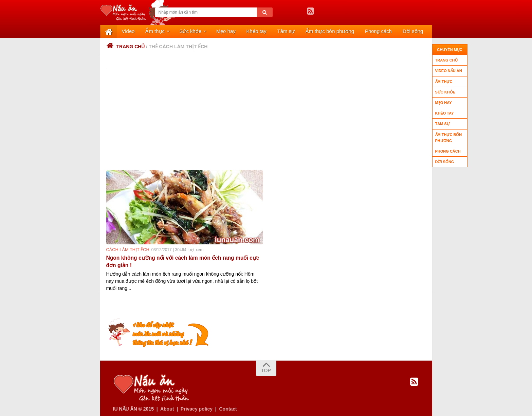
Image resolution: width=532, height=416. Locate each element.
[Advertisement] (269, 120)
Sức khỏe (181, 31)
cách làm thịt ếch (127, 250)
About (167, 407)
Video (125, 31)
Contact (228, 407)
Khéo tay (241, 31)
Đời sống (384, 31)
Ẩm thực (148, 31)
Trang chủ (126, 47)
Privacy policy (197, 407)
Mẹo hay (214, 31)
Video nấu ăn (449, 71)
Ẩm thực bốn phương (308, 31)
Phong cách (353, 31)
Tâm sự (268, 31)
